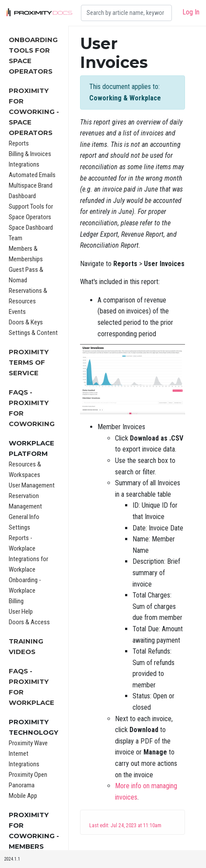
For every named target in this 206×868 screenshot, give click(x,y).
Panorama (22, 785)
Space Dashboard (31, 228)
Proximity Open (28, 775)
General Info (24, 517)
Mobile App (23, 796)
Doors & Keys (26, 322)
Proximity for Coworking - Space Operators (34, 112)
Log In (191, 12)
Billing (16, 601)
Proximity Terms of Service (29, 362)
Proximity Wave (28, 743)
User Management (32, 485)
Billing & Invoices (30, 154)
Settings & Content (33, 333)
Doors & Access (29, 622)
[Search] (126, 13)
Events (17, 312)
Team (16, 238)
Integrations (24, 164)
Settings (19, 527)
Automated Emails (32, 175)
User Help (21, 612)
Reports (19, 143)
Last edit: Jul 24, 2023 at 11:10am (125, 825)
